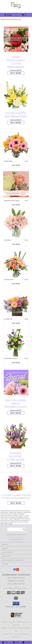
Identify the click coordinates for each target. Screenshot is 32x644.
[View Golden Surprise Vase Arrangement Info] (16, 95)
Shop (8, 15)
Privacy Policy (8, 634)
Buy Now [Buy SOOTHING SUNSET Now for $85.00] (16, 284)
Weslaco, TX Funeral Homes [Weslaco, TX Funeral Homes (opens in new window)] (11, 622)
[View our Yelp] (18, 570)
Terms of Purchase (21, 634)
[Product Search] (16, 529)
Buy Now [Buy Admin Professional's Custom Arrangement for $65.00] (16, 73)
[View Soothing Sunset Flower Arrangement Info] (16, 263)
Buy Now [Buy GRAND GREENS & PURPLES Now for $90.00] (16, 363)
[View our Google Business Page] (15, 570)
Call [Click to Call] (5, 642)
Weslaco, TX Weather (8, 628)
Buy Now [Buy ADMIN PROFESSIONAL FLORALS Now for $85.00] (16, 205)
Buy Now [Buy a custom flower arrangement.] (16, 503)
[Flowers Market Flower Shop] (16, 10)
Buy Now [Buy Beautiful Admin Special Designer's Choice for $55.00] (16, 413)
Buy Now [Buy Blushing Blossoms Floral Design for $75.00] (16, 466)
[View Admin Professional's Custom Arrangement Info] (16, 39)
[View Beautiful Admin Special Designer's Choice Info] (16, 382)
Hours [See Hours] (27, 642)
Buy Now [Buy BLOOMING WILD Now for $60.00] (16, 323)
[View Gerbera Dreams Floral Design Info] (16, 145)
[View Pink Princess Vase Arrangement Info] (16, 224)
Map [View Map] (16, 642)
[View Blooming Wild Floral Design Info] (16, 303)
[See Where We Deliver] (16, 539)
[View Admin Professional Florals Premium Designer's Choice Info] (16, 184)
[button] (16, 604)
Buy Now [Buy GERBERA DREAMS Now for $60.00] (16, 165)
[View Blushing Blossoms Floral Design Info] (16, 435)
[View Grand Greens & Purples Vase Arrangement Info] (16, 342)
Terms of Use (16, 637)
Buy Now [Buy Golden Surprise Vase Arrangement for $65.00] (16, 122)
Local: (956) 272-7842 (16, 584)
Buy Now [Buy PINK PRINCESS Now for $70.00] (16, 244)
